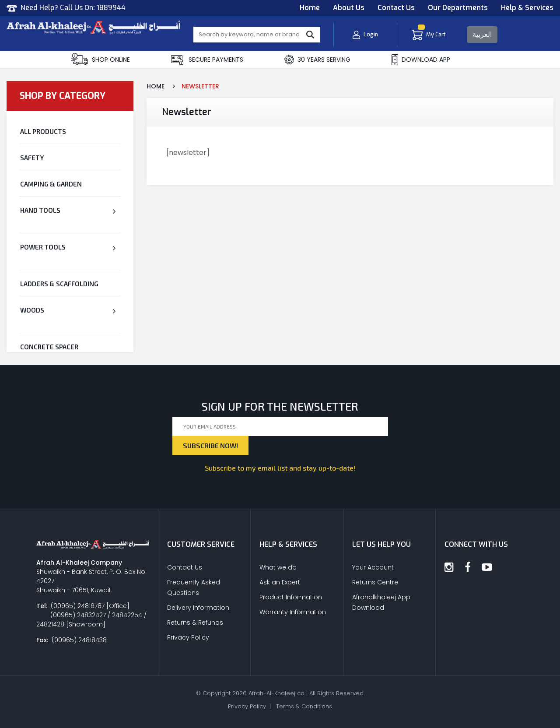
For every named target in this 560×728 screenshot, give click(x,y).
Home (310, 8)
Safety (32, 158)
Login (365, 35)
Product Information (291, 597)
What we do (278, 567)
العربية (482, 34)
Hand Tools (40, 210)
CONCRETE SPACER (49, 347)
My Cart (429, 35)
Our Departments (458, 8)
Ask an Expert (280, 582)
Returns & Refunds (195, 622)
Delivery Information (198, 608)
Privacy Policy (188, 637)
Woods (32, 310)
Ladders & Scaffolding (59, 284)
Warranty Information (293, 612)
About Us (349, 8)
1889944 (111, 8)
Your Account (373, 567)
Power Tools (43, 247)
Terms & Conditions (304, 706)
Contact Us (396, 8)
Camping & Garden (51, 184)
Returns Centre (375, 582)
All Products (43, 131)
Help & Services (527, 8)
